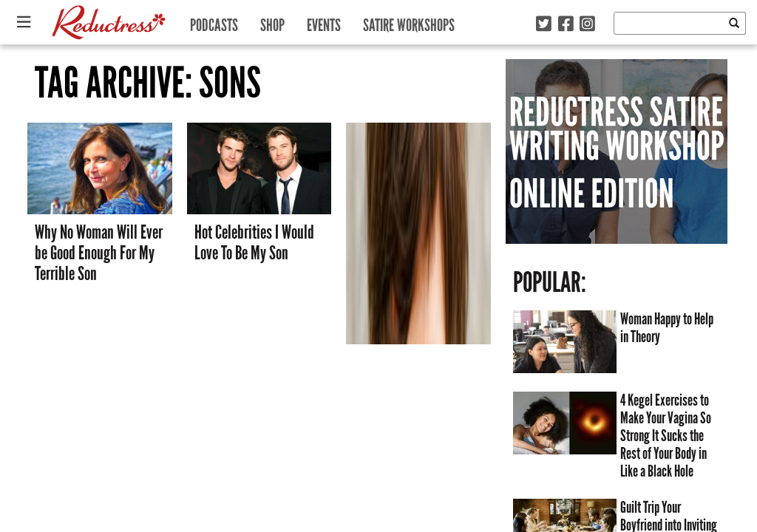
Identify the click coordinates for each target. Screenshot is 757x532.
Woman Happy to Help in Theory (667, 328)
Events (324, 22)
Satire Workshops (409, 22)
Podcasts (214, 22)
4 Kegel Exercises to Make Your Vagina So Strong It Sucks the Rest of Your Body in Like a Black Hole (666, 436)
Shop (272, 22)
